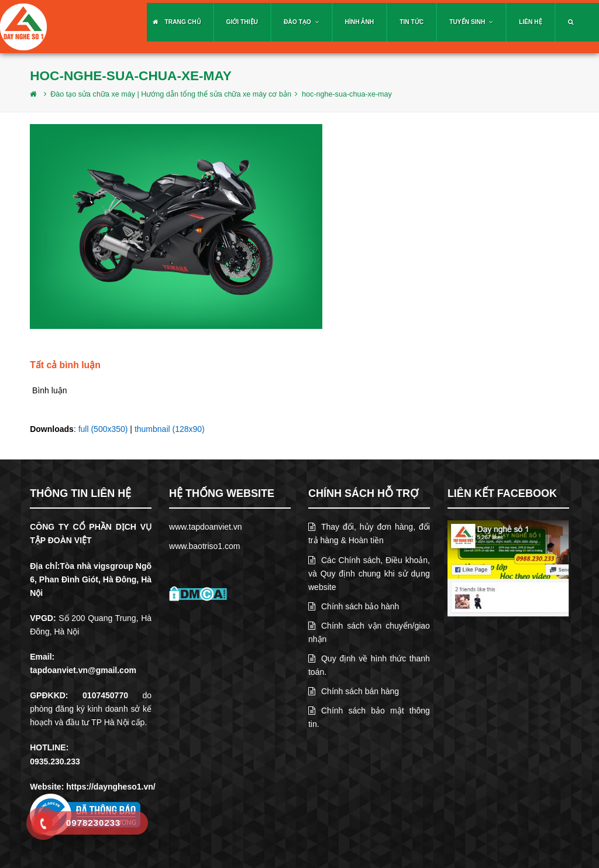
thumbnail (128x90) (170, 429)
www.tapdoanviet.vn (206, 527)
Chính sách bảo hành (354, 606)
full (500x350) (103, 429)
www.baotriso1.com (204, 546)
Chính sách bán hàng (354, 691)
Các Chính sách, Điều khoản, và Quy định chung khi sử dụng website (369, 574)
